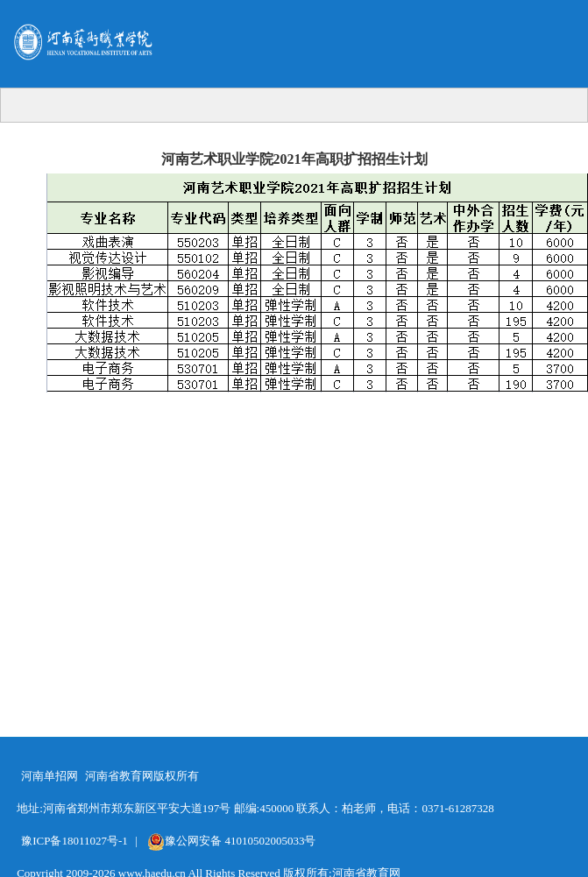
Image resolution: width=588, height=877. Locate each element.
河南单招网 (50, 776)
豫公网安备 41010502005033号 (231, 841)
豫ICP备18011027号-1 (74, 841)
